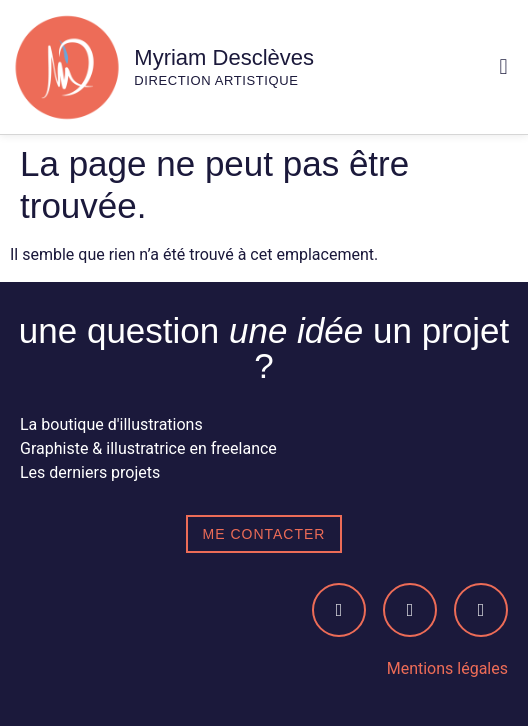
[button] (503, 67)
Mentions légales (447, 668)
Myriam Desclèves (224, 57)
